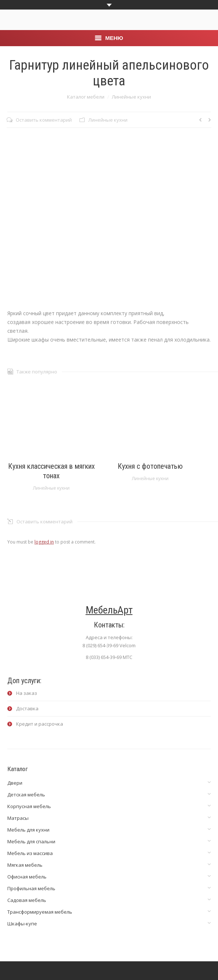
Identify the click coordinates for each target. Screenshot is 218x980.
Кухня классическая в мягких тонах (51, 471)
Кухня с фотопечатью (150, 466)
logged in (44, 542)
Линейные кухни (131, 97)
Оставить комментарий (44, 120)
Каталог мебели (86, 97)
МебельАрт (109, 610)
